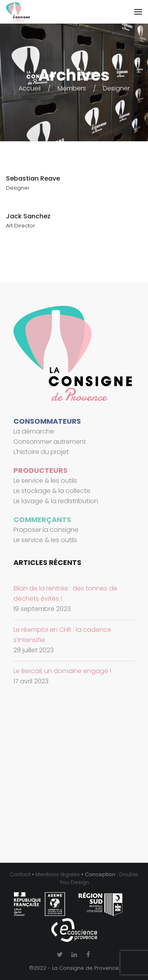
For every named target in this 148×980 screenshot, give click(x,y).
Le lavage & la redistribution (56, 501)
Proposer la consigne (46, 530)
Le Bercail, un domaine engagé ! (62, 671)
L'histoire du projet (41, 452)
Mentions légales (58, 874)
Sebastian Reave (33, 178)
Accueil (30, 88)
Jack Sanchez (28, 216)
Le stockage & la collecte (52, 491)
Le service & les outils (45, 481)
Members (72, 88)
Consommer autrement (50, 442)
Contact (20, 874)
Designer (116, 88)
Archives (74, 75)
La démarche (34, 431)
